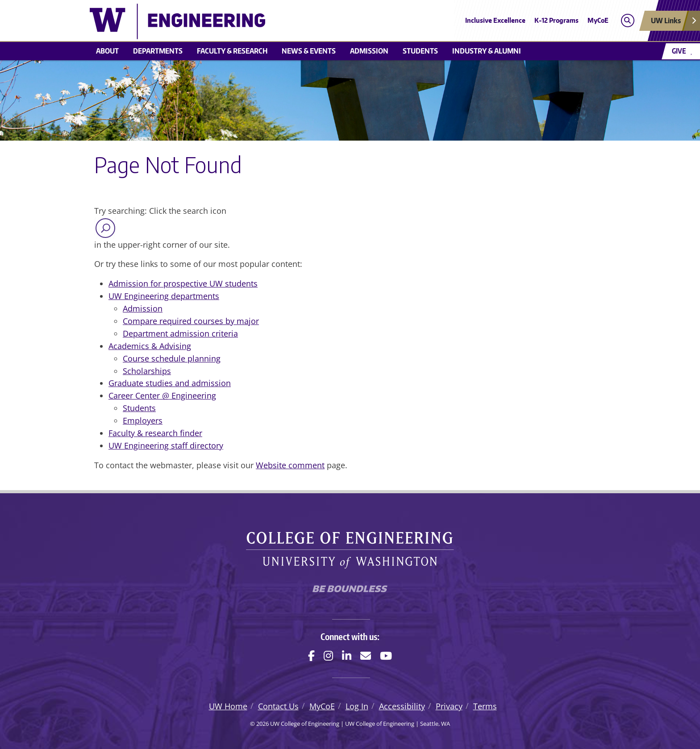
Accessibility (402, 706)
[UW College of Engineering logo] (285, 21)
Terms (485, 706)
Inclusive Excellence (495, 20)
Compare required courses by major (191, 321)
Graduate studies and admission (170, 383)
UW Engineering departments (164, 296)
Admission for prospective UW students (183, 283)
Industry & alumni (487, 51)
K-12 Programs (556, 20)
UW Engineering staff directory (166, 445)
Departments (158, 51)
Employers (143, 420)
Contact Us (278, 706)
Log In (357, 706)
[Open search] (627, 21)
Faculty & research (232, 51)
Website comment (290, 465)
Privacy (449, 706)
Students (420, 51)
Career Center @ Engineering (162, 395)
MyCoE (598, 20)
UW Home (228, 706)
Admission (369, 51)
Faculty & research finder (155, 433)
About (107, 51)
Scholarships (147, 371)
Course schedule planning (172, 358)
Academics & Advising (150, 346)
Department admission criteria (180, 333)
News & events (309, 51)
